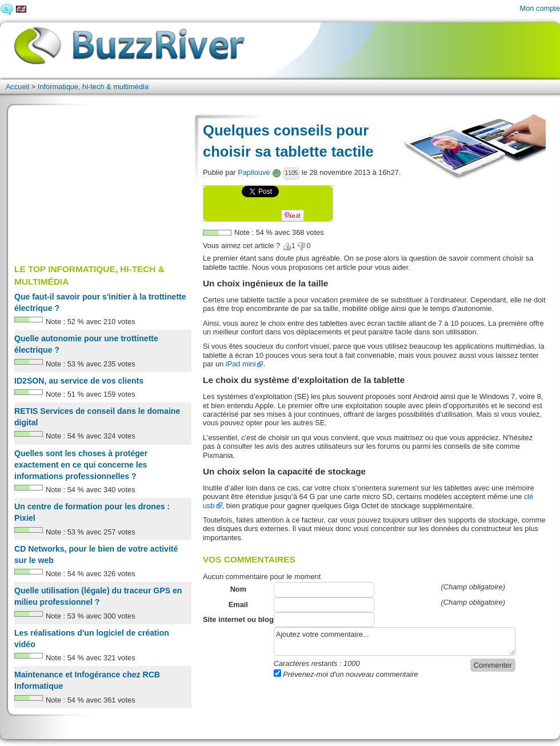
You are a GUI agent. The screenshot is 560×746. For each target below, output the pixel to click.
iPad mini (241, 364)
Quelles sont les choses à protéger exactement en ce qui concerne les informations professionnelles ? (81, 465)
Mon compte (540, 8)
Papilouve (254, 172)
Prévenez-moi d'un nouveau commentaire (346, 674)
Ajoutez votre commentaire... (395, 641)
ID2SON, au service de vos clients (79, 381)
